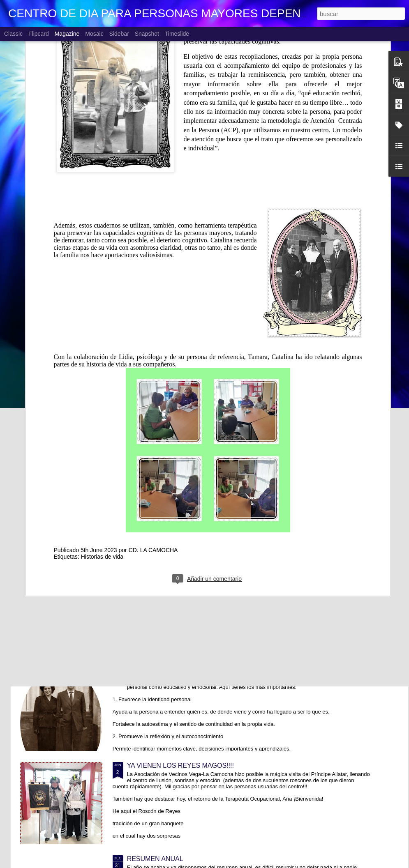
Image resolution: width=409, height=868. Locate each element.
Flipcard (39, 34)
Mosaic (94, 34)
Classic (13, 34)
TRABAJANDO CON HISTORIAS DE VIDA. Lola (198, 672)
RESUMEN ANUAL (155, 859)
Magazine (67, 34)
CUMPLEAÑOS (150, 579)
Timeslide (177, 34)
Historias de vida (102, 473)
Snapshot (147, 34)
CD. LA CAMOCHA (153, 466)
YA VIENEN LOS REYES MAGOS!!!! (180, 766)
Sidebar (119, 34)
